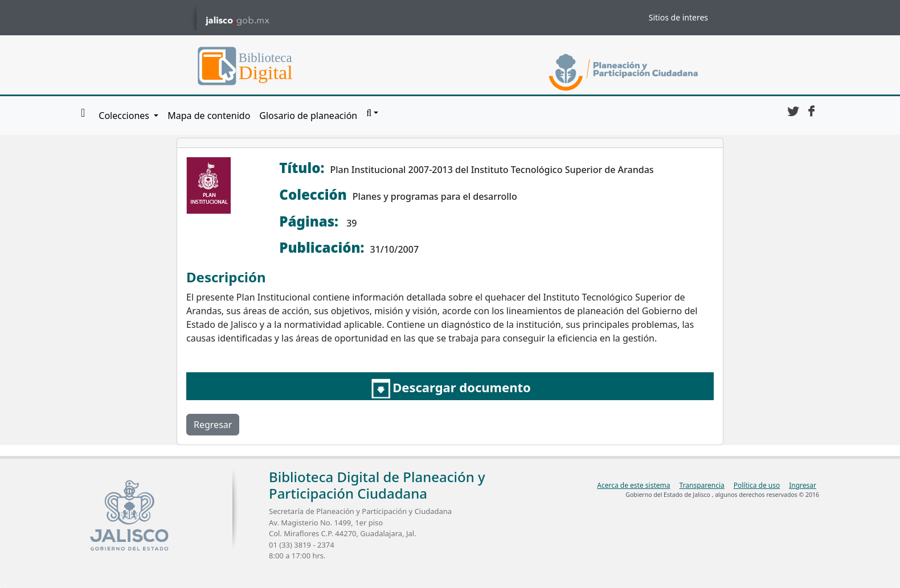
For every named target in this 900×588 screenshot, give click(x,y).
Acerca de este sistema (633, 485)
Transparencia (701, 485)
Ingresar (803, 485)
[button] (372, 113)
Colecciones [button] (125, 116)
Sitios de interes (678, 17)
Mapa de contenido (209, 116)
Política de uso (757, 485)
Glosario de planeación (308, 116)
